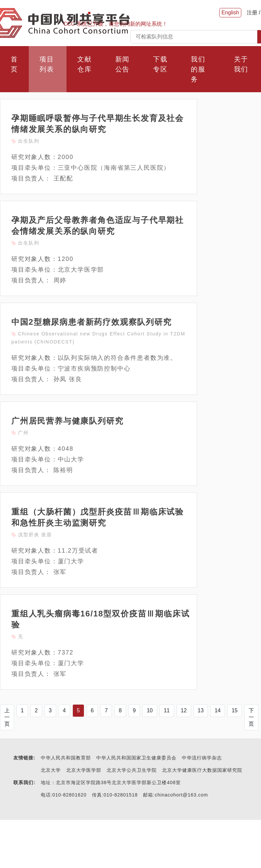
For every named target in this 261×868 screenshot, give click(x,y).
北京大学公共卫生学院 (132, 770)
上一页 (7, 717)
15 (235, 710)
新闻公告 (123, 64)
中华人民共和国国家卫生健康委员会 (136, 758)
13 (201, 710)
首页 (14, 64)
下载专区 (160, 64)
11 (167, 710)
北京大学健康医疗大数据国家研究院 (202, 770)
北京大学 (51, 770)
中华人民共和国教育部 (66, 758)
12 (184, 710)
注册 (252, 13)
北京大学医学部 (84, 770)
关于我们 (241, 64)
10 (150, 710)
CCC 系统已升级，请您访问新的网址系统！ (115, 24)
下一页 (251, 717)
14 (218, 710)
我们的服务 (198, 69)
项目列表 (47, 64)
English (230, 13)
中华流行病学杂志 (202, 758)
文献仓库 (85, 64)
